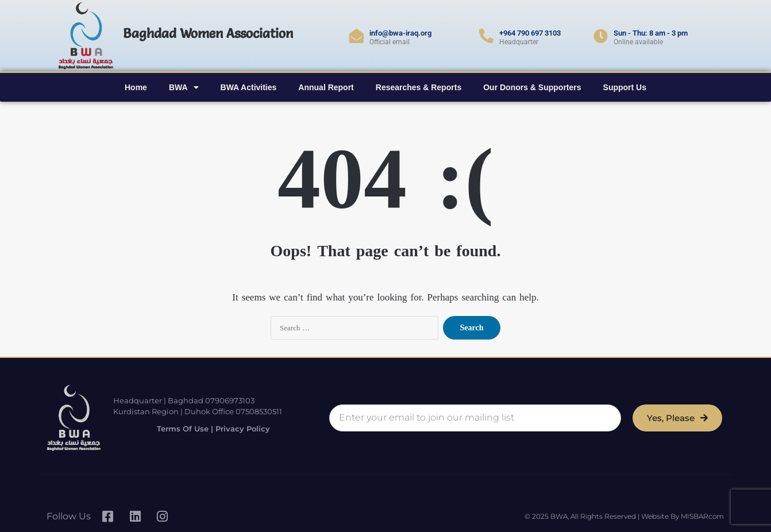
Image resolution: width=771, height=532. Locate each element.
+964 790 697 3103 (530, 33)
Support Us (625, 87)
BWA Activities (249, 87)
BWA (184, 87)
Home (136, 87)
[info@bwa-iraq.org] (356, 36)
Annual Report (326, 87)
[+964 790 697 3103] (486, 36)
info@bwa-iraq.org (400, 33)
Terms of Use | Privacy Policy (207, 428)
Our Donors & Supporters (532, 87)
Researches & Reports (419, 87)
